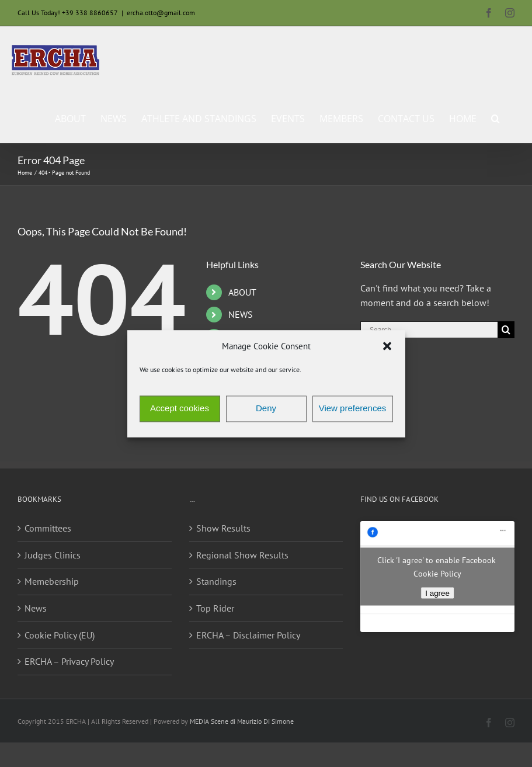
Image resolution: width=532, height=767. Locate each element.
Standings (216, 581)
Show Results (223, 528)
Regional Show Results (242, 555)
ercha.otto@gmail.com (161, 13)
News (36, 608)
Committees (48, 528)
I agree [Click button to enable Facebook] (437, 593)
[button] (387, 346)
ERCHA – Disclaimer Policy (248, 635)
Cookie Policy (437, 574)
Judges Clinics (53, 555)
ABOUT (242, 292)
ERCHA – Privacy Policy (69, 661)
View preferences (353, 409)
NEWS (241, 314)
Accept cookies (180, 409)
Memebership (52, 581)
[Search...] (429, 330)
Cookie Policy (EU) (60, 635)
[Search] (506, 330)
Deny (266, 409)
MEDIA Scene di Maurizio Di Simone (242, 721)
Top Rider (215, 608)
